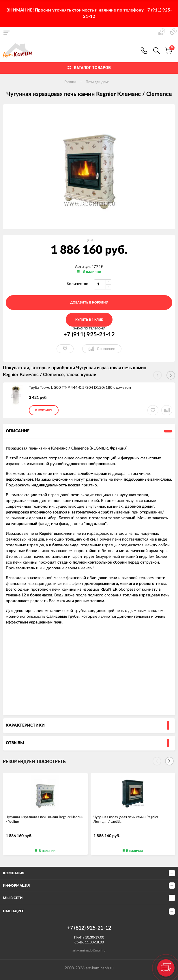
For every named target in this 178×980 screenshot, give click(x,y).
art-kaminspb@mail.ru (89, 950)
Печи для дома (98, 82)
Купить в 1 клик (89, 320)
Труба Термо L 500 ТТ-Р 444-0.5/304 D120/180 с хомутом (80, 388)
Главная (70, 82)
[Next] (169, 761)
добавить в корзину (89, 303)
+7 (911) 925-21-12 (144, 51)
